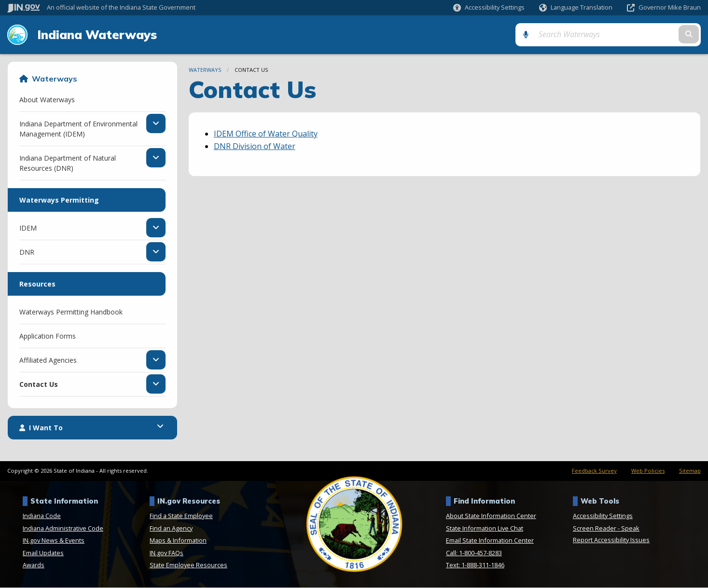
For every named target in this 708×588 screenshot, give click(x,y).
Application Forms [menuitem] (48, 336)
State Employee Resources (188, 565)
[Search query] (618, 34)
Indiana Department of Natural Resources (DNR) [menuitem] (72, 164)
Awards (34, 565)
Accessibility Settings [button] (603, 516)
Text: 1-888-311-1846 (475, 565)
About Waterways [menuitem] (47, 100)
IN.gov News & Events (54, 541)
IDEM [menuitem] (28, 228)
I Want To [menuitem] (41, 428)
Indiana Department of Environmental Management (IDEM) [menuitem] (78, 129)
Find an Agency (171, 529)
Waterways (55, 79)
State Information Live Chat (485, 529)
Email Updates (43, 553)
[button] (489, 7)
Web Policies (648, 471)
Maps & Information (178, 541)
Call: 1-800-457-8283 (474, 553)
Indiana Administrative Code (63, 529)
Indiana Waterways (96, 35)
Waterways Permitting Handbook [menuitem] (71, 312)
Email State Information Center (490, 541)
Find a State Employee (181, 516)
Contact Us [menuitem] (39, 384)
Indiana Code (42, 516)
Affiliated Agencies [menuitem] (48, 360)
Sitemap (690, 471)
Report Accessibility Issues (611, 540)
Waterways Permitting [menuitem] (59, 200)
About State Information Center (491, 516)
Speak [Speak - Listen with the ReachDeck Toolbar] (630, 529)
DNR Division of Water (255, 147)
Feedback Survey (594, 471)
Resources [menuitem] (37, 284)
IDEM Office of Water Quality (266, 134)
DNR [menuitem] (27, 252)
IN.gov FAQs (167, 553)
